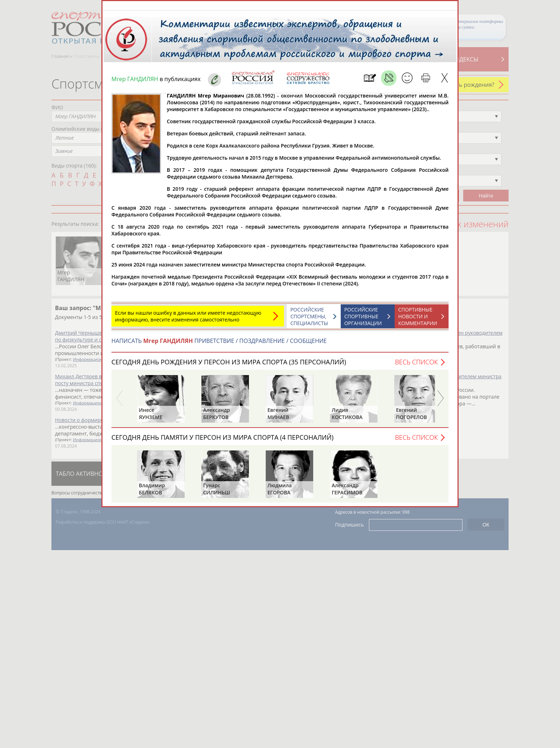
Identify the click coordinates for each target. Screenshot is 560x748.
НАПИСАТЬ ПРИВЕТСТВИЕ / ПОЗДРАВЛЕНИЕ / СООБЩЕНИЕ (219, 344)
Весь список (416, 365)
